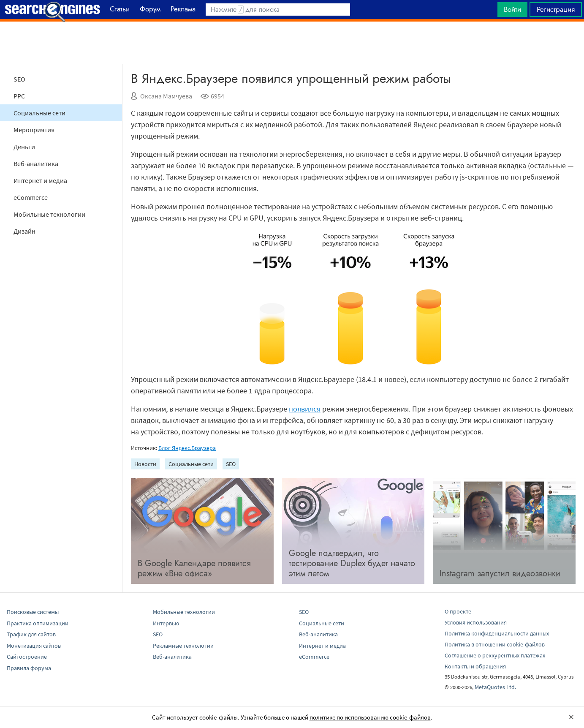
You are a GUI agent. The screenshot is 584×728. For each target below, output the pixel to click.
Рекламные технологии (183, 646)
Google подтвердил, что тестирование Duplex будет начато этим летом (352, 563)
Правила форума (29, 668)
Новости (145, 464)
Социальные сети (39, 113)
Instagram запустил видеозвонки (500, 574)
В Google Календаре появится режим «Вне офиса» (194, 568)
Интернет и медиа (40, 180)
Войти (512, 9)
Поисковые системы (33, 612)
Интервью (166, 623)
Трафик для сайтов (31, 634)
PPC (19, 96)
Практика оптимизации (38, 623)
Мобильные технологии (49, 214)
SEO (19, 79)
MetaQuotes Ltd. (495, 687)
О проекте (458, 611)
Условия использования (476, 622)
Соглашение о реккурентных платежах (495, 655)
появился (305, 409)
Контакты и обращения (475, 666)
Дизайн (24, 231)
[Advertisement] (292, 43)
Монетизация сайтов (34, 646)
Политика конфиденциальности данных (497, 633)
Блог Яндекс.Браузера (187, 448)
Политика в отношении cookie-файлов (495, 644)
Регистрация (556, 9)
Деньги (24, 147)
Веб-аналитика (36, 164)
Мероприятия (34, 130)
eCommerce (31, 197)
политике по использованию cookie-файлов (370, 717)
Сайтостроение (27, 657)
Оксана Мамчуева (166, 96)
